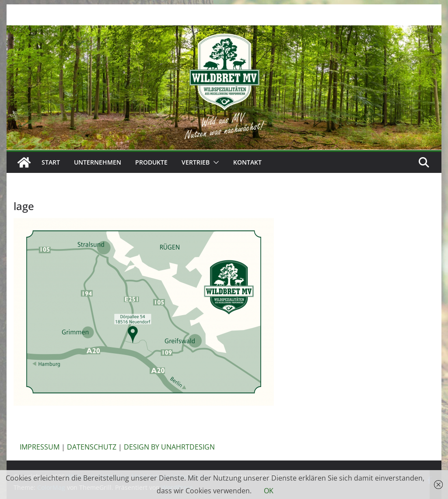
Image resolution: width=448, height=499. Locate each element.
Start (51, 162)
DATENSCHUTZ (92, 447)
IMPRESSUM (40, 447)
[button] (214, 162)
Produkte (151, 162)
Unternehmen (98, 162)
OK (269, 491)
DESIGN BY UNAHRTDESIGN (169, 447)
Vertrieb (196, 162)
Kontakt (247, 162)
